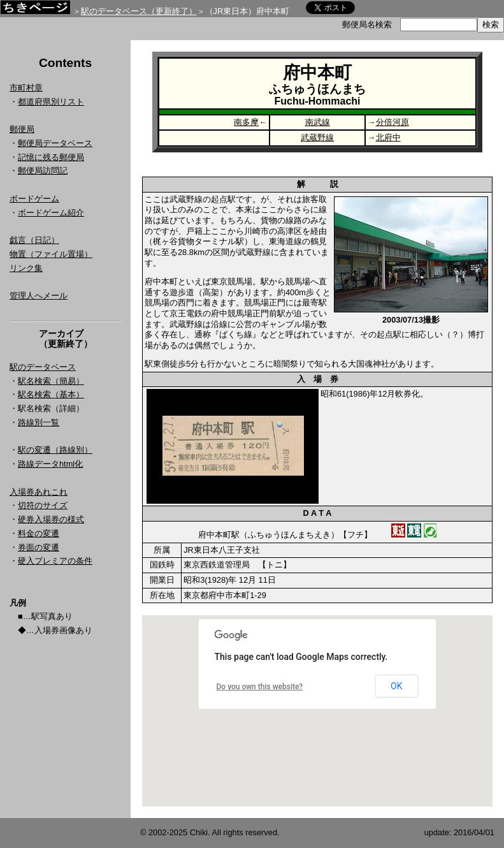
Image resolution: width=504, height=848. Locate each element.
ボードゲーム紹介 (51, 213)
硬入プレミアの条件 (55, 561)
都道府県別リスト (51, 102)
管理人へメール (39, 296)
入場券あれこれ (39, 492)
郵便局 (22, 129)
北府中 (388, 137)
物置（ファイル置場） (51, 254)
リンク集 (26, 268)
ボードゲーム (34, 199)
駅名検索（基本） (51, 394)
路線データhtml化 (50, 464)
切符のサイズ (43, 505)
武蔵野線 (317, 137)
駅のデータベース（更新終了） (139, 11)
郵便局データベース (55, 143)
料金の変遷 (39, 533)
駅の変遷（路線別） (55, 450)
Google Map (317, 711)
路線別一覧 (39, 422)
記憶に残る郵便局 (51, 157)
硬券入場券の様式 (51, 519)
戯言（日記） (34, 240)
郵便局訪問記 (43, 171)
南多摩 (246, 122)
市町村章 (26, 88)
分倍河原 (392, 122)
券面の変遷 (39, 547)
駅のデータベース (43, 367)
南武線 (318, 122)
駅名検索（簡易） (51, 381)
